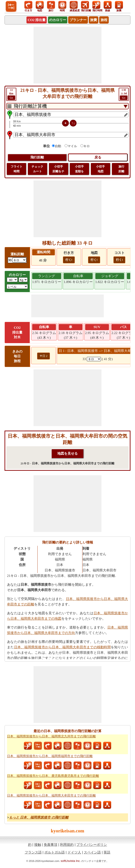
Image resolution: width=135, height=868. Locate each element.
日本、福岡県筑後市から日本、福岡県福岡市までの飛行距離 (50, 756)
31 (124, 94)
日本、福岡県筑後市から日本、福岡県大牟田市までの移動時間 (62, 647)
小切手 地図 (100, 169)
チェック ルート (37, 169)
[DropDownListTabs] (67, 106)
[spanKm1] (94, 359)
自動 (58, 146)
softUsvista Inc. (71, 861)
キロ (87, 146)
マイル (72, 146)
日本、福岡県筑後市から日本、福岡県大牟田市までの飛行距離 (51, 796)
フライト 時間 (17, 169)
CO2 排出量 (37, 20)
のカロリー (58, 20)
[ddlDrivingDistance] (19, 260)
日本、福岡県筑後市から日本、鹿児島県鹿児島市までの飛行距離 (53, 776)
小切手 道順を (79, 169)
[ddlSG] (17, 286)
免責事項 (51, 845)
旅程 (104, 20)
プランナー (78, 20)
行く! (69, 260)
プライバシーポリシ (92, 845)
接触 (38, 845)
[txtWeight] (12, 280)
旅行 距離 (121, 169)
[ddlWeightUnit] (23, 280)
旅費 (94, 20)
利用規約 (67, 845)
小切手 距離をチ (58, 169)
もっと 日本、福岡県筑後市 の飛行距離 (39, 817)
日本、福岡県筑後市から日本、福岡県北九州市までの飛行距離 (51, 736)
